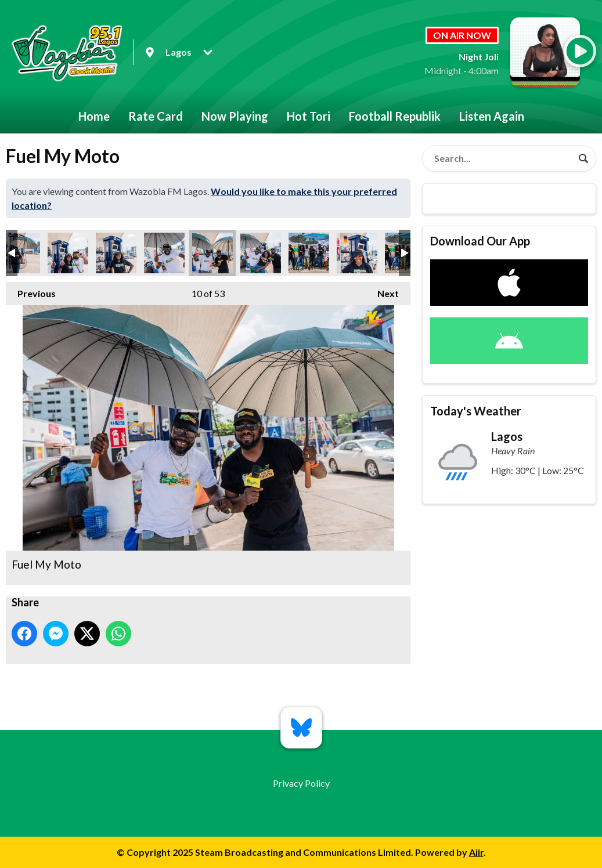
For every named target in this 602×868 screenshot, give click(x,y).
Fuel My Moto (68, 253)
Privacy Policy (301, 783)
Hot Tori (309, 116)
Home (94, 116)
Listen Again (492, 116)
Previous (31, 290)
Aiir (476, 852)
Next (382, 290)
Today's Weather (476, 411)
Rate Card (156, 116)
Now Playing (235, 116)
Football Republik (395, 116)
